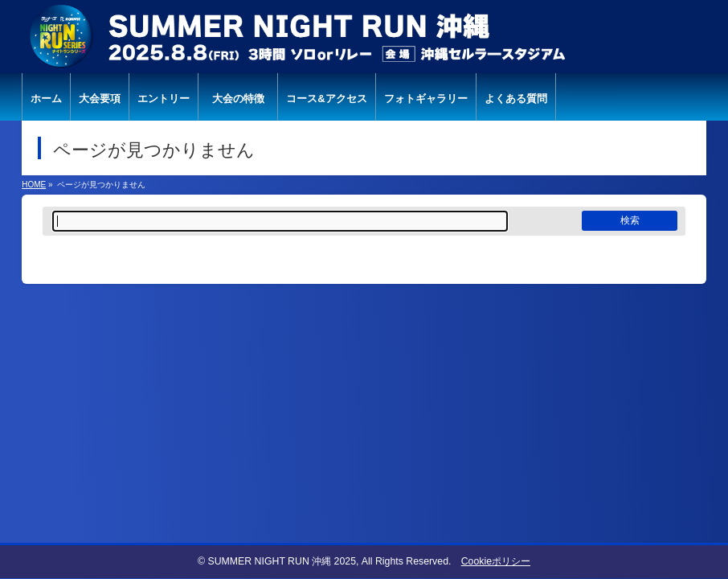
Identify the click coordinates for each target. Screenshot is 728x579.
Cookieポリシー (496, 561)
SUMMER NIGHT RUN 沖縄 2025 (282, 561)
